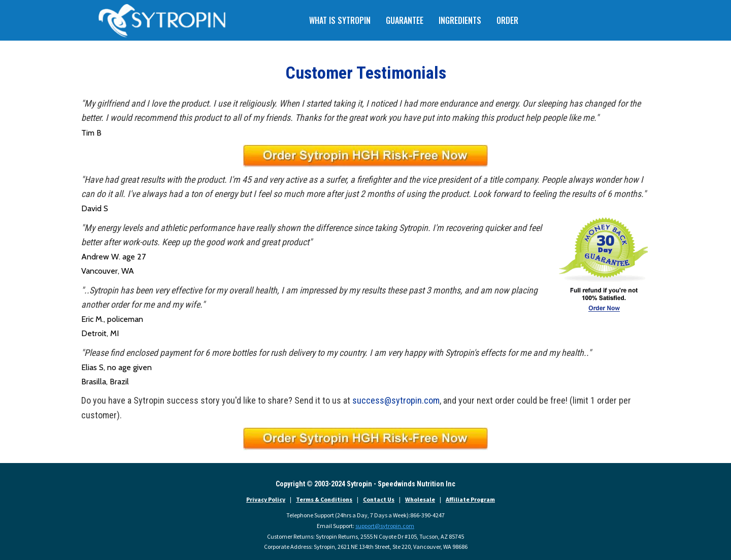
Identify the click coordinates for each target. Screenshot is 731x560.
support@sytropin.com (385, 526)
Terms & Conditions (324, 499)
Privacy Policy (266, 499)
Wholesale (420, 499)
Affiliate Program (470, 499)
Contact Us (379, 499)
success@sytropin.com (396, 400)
